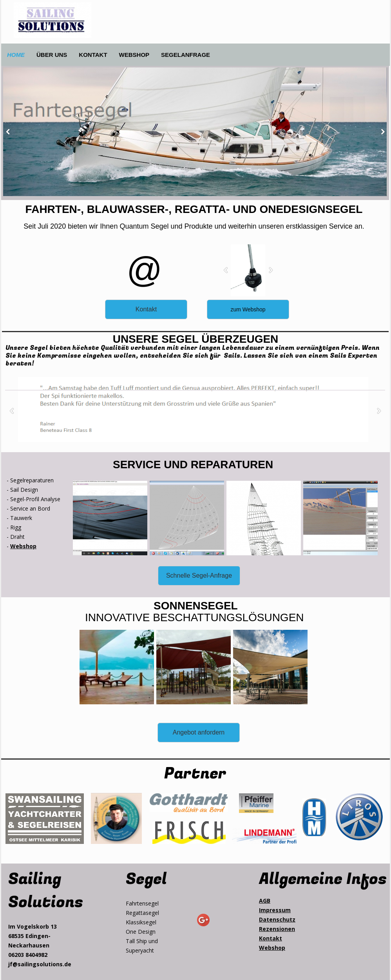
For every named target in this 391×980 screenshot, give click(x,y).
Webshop (23, 546)
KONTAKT (93, 55)
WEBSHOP (134, 55)
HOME (16, 55)
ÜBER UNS (52, 55)
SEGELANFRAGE (186, 55)
